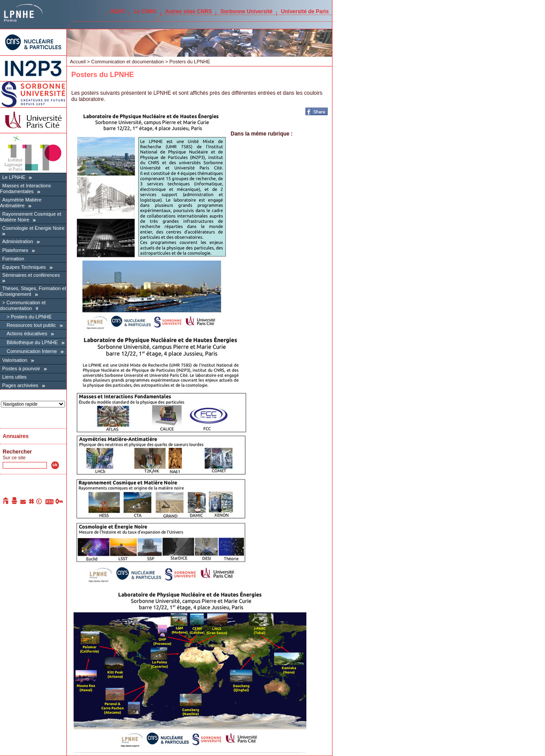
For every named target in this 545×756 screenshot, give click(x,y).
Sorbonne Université (246, 12)
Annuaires (16, 436)
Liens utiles (14, 377)
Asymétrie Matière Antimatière (21, 203)
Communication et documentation (23, 305)
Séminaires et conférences (31, 275)
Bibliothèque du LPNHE (32, 342)
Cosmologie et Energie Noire (33, 228)
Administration (18, 241)
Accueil (78, 62)
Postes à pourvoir (21, 368)
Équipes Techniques (24, 267)
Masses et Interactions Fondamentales (25, 188)
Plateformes (15, 250)
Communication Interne (32, 351)
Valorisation (15, 360)
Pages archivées (20, 385)
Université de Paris (305, 12)
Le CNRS (145, 12)
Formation (13, 259)
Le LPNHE (14, 177)
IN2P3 (118, 12)
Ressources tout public (31, 325)
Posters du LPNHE (31, 317)
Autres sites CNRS (189, 12)
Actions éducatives (27, 333)
